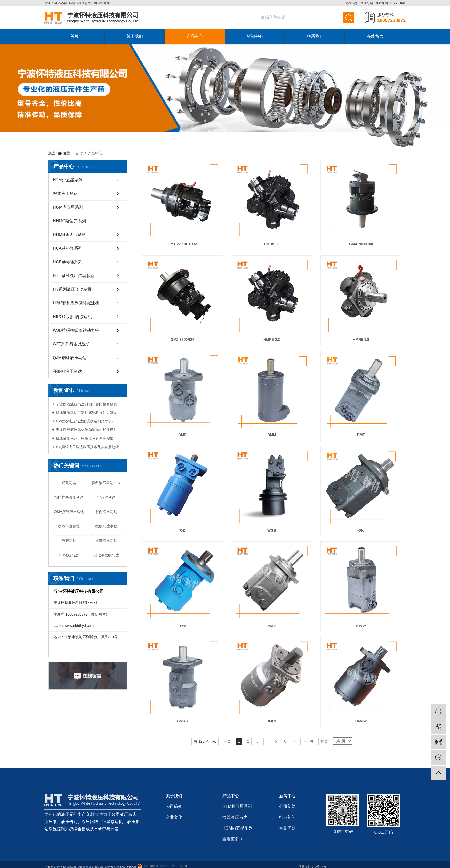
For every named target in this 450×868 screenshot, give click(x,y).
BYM (182, 626)
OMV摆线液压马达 (69, 512)
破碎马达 (69, 541)
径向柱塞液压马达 (69, 497)
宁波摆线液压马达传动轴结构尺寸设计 (86, 430)
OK (361, 530)
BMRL (272, 721)
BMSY (361, 626)
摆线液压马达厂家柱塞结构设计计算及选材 (89, 413)
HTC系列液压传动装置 (74, 276)
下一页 (308, 741)
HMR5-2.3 (272, 340)
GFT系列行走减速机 (71, 344)
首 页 (80, 153)
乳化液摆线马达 (106, 555)
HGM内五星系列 (68, 207)
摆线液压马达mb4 (106, 483)
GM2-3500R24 (182, 340)
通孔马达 (69, 483)
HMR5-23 (272, 244)
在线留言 (375, 36)
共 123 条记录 (205, 741)
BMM (272, 435)
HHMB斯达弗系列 (69, 235)
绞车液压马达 (106, 541)
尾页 (324, 741)
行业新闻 (287, 817)
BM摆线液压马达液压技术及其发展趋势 (87, 447)
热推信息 (352, 3)
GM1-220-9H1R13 (182, 244)
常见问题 (287, 828)
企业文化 (174, 817)
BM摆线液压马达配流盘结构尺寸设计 (86, 421)
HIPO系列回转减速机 (72, 317)
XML (402, 3)
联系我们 (315, 36)
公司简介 (174, 806)
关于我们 (135, 36)
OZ (182, 530)
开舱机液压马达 (67, 371)
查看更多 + (232, 839)
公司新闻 (287, 806)
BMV (272, 626)
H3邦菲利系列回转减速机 (76, 303)
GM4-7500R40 (361, 244)
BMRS (182, 721)
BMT (361, 435)
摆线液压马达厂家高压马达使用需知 (85, 438)
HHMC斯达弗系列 (69, 221)
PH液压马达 (69, 555)
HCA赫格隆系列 (68, 248)
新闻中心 (255, 36)
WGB (272, 530)
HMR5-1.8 (361, 340)
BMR (182, 435)
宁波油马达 (106, 497)
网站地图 (382, 3)
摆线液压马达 (65, 194)
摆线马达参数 (106, 526)
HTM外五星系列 (68, 180)
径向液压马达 (106, 512)
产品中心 (195, 36)
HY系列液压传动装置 (72, 289)
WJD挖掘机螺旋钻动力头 (76, 330)
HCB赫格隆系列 (68, 262)
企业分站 (367, 3)
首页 (75, 36)
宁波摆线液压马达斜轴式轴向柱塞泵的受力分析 (89, 404)
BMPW (361, 721)
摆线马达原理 (69, 526)
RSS (394, 3)
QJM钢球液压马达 (70, 358)
